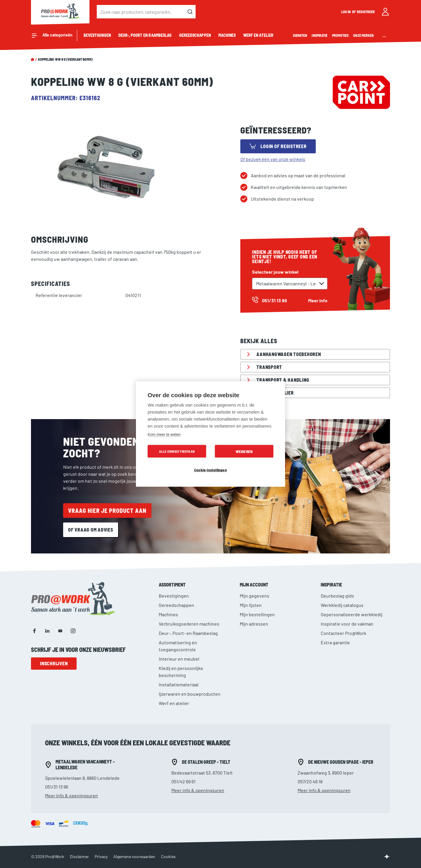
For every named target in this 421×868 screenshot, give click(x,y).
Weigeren (244, 451)
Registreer (366, 12)
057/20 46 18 (310, 781)
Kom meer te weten (164, 434)
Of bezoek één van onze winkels (273, 159)
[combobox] (146, 12)
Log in (346, 12)
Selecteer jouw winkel (275, 272)
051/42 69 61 (183, 781)
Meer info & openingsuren (71, 795)
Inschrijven (54, 663)
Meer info (318, 300)
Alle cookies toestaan (177, 451)
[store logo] (60, 12)
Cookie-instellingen (210, 470)
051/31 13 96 (57, 787)
